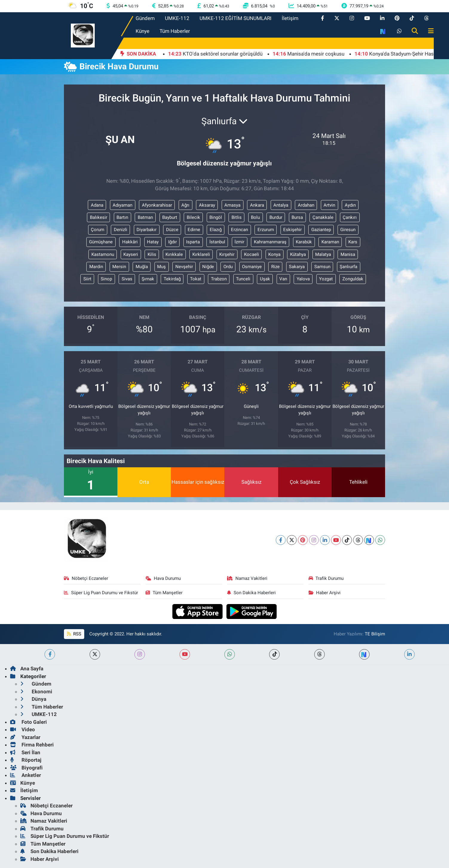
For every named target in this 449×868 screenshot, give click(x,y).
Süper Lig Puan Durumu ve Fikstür (101, 593)
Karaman (330, 242)
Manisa (348, 254)
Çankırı (350, 217)
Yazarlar (25, 737)
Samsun (322, 267)
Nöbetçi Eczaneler (86, 578)
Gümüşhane (101, 242)
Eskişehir (292, 230)
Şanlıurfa (348, 267)
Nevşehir (184, 267)
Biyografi (26, 768)
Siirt (87, 279)
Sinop (106, 279)
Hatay (153, 242)
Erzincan (239, 230)
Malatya (323, 254)
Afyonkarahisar (157, 205)
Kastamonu (103, 254)
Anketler (26, 775)
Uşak (265, 279)
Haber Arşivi (325, 593)
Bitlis (237, 217)
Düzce (172, 230)
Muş (161, 267)
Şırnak (148, 279)
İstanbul (217, 242)
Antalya (281, 205)
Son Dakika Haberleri (251, 593)
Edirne (194, 230)
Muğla (142, 267)
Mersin (119, 267)
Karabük (304, 242)
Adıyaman (122, 205)
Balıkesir (99, 217)
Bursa (297, 217)
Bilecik (193, 217)
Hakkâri (130, 242)
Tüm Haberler (175, 31)
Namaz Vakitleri (247, 578)
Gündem (145, 18)
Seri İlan (25, 752)
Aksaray (207, 205)
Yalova (303, 279)
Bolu (255, 217)
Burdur (276, 217)
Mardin (96, 267)
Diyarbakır (147, 230)
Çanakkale (323, 217)
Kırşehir (227, 254)
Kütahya (298, 254)
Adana (97, 205)
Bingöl (216, 217)
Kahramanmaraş (270, 242)
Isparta (193, 242)
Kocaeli (252, 254)
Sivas (127, 279)
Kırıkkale (174, 254)
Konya (274, 254)
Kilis (152, 254)
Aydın (350, 205)
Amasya (232, 205)
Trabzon (219, 279)
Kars (353, 242)
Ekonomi (36, 692)
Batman (145, 217)
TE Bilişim (375, 634)
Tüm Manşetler (164, 593)
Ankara (257, 205)
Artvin (329, 205)
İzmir (239, 242)
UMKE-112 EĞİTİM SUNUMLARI (236, 18)
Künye (142, 31)
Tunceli (243, 279)
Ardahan (306, 205)
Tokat (196, 279)
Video (23, 729)
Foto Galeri (29, 722)
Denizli (121, 230)
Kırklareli (201, 254)
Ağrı (185, 205)
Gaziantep (321, 230)
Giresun (348, 230)
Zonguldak (353, 279)
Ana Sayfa (27, 669)
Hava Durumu (163, 578)
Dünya (33, 699)
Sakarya (297, 267)
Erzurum (266, 230)
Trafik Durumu (326, 578)
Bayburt (170, 217)
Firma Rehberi (32, 745)
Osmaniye (252, 267)
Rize (275, 267)
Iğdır (173, 242)
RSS (74, 634)
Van (283, 279)
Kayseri (131, 254)
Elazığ (216, 230)
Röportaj (26, 760)
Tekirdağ (172, 279)
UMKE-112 (177, 18)
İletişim (290, 18)
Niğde (208, 267)
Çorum (98, 230)
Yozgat (326, 279)
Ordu (228, 267)
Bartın (122, 217)
